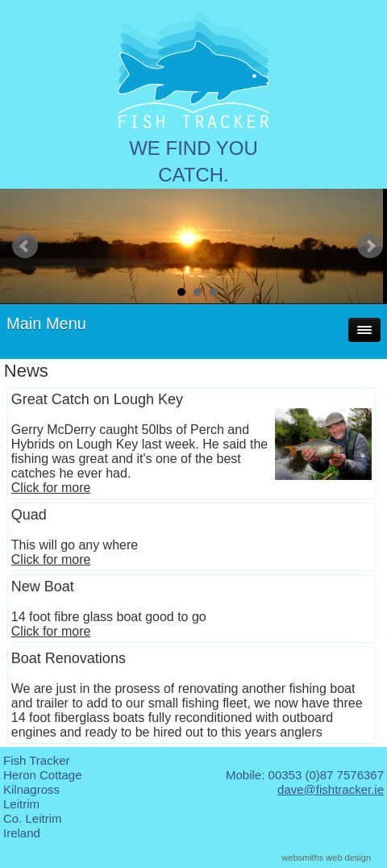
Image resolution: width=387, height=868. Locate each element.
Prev (25, 246)
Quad (29, 515)
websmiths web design (326, 858)
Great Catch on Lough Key (97, 399)
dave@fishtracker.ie (331, 789)
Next (370, 246)
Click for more (51, 488)
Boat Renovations (69, 658)
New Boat (43, 586)
